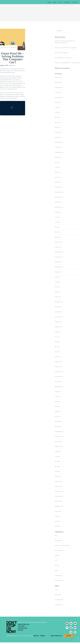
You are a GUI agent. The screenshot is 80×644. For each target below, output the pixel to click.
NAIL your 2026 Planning (61, 53)
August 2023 (58, 212)
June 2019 (57, 461)
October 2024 (58, 147)
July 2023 (57, 217)
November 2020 (59, 377)
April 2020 (58, 412)
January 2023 (58, 247)
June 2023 (58, 222)
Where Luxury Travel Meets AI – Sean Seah (66, 48)
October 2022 (58, 262)
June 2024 (58, 167)
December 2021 (59, 312)
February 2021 (58, 362)
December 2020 (59, 372)
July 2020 (57, 397)
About (55, 2)
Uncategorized (59, 575)
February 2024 (59, 187)
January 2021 (58, 367)
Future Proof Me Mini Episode (9, 48)
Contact (75, 2)
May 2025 (57, 117)
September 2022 (59, 267)
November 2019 (59, 436)
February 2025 (59, 132)
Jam (56, 560)
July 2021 (57, 337)
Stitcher (21, 626)
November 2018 (59, 496)
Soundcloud (22, 628)
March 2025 (58, 127)
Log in (56, 590)
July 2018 (57, 516)
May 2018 (57, 526)
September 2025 (59, 97)
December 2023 (59, 192)
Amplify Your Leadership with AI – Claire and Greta (67, 63)
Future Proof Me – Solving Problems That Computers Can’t (13, 58)
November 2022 (59, 257)
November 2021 (59, 317)
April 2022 (57, 292)
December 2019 (59, 432)
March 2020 (58, 417)
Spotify (21, 630)
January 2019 (58, 486)
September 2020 (59, 387)
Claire (13, 65)
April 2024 (57, 177)
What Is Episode (59, 580)
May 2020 (57, 407)
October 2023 (58, 202)
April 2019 (57, 471)
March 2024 (58, 182)
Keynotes (67, 2)
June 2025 (57, 112)
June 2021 (57, 342)
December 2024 (59, 142)
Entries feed (58, 595)
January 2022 (58, 307)
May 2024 (57, 172)
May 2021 (57, 347)
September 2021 (59, 327)
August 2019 (58, 451)
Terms (42, 636)
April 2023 (57, 232)
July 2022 (57, 277)
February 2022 (59, 302)
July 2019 (57, 456)
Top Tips (57, 565)
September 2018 (59, 506)
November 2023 (59, 197)
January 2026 (58, 82)
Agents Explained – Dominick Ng (63, 58)
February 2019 (58, 481)
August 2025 (58, 102)
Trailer (56, 570)
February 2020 (59, 422)
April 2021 (57, 352)
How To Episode (59, 550)
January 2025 (58, 137)
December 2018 (59, 491)
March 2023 (58, 237)
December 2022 (59, 252)
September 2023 (59, 207)
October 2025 (58, 92)
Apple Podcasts (24, 624)
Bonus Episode (59, 541)
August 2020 (58, 392)
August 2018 (58, 511)
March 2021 (58, 357)
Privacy (36, 636)
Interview (57, 555)
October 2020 (58, 382)
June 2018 (57, 521)
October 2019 (58, 441)
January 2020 (58, 427)
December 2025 (59, 87)
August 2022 (58, 272)
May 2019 (57, 466)
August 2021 (58, 332)
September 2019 (59, 446)
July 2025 (57, 107)
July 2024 (57, 162)
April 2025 (57, 122)
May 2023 (57, 227)
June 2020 (58, 402)
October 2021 (58, 322)
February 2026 (59, 77)
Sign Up (69, 636)
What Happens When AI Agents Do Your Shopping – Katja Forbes (65, 42)
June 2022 (58, 282)
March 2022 (58, 297)
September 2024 (59, 152)
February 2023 (59, 242)
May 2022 (57, 287)
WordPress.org (59, 605)
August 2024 (58, 157)
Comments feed (59, 600)
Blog (60, 2)
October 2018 (58, 501)
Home (49, 2)
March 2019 (58, 476)
